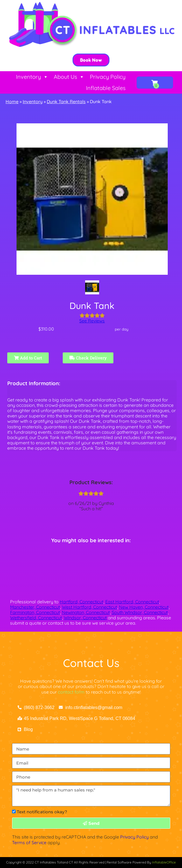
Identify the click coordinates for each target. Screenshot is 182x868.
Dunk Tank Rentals (66, 101)
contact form (71, 692)
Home (12, 101)
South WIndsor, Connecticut (140, 612)
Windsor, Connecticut (85, 618)
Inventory (32, 77)
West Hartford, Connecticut (89, 607)
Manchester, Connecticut (35, 607)
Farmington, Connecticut (35, 612)
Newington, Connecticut (86, 612)
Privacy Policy (108, 77)
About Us (69, 77)
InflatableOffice (164, 862)
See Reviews (92, 321)
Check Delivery (88, 358)
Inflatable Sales (106, 88)
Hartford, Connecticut (81, 602)
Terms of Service (29, 842)
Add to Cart (28, 358)
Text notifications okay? (42, 812)
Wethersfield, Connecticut (36, 618)
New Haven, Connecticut (144, 607)
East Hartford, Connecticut (132, 602)
